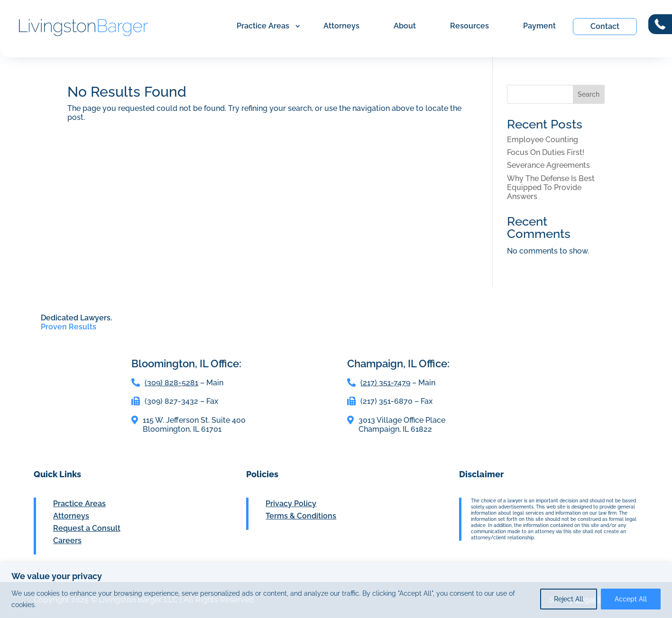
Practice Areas (263, 26)
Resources (469, 26)
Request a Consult (87, 528)
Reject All (569, 599)
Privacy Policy (291, 504)
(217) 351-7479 (385, 383)
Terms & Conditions (301, 516)
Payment (539, 26)
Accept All (631, 599)
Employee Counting (543, 140)
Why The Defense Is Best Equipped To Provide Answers (551, 187)
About (405, 26)
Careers (67, 541)
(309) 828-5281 (171, 383)
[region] (336, 590)
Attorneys (341, 26)
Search (589, 94)
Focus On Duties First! (546, 152)
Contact (605, 26)
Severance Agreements (548, 165)
